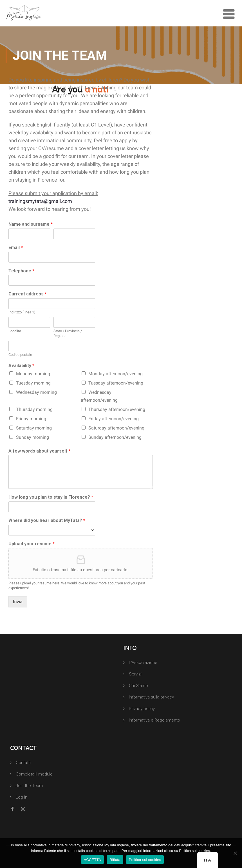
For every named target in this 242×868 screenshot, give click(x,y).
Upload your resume (32, 544)
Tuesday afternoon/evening (116, 383)
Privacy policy (142, 709)
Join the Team (29, 786)
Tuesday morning (33, 383)
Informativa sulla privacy (151, 697)
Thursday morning (34, 409)
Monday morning (33, 374)
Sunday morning (33, 437)
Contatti (23, 763)
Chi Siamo (138, 686)
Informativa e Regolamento (154, 720)
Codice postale (20, 355)
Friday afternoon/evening (114, 419)
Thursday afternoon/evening (117, 409)
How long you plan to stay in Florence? (51, 497)
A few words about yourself (40, 451)
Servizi (135, 674)
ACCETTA (92, 860)
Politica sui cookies (145, 860)
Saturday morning (34, 428)
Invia (18, 602)
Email (16, 247)
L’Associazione (143, 663)
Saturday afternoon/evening (116, 428)
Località (15, 331)
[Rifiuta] (235, 853)
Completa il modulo (34, 774)
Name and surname (31, 224)
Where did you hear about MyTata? (47, 520)
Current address (28, 294)
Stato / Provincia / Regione (68, 333)
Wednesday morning (36, 392)
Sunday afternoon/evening (115, 437)
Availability (21, 366)
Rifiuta (115, 860)
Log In (22, 797)
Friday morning (31, 419)
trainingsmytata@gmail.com (40, 201)
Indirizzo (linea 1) (22, 312)
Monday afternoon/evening (116, 374)
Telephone (21, 271)
